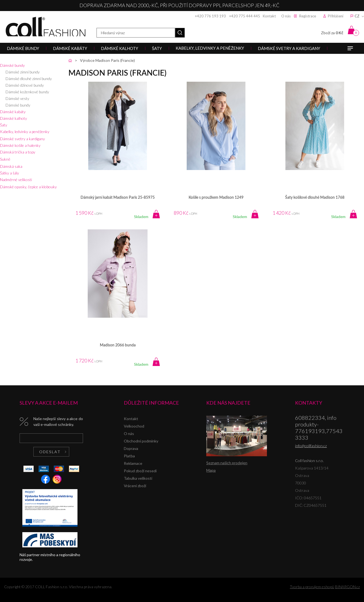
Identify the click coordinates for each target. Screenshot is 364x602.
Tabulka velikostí (138, 478)
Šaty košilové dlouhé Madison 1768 (315, 198)
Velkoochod (134, 426)
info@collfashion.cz (311, 446)
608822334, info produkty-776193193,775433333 (319, 428)
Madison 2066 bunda (118, 345)
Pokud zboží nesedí (140, 471)
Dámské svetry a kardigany (22, 139)
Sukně (5, 159)
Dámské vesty (17, 98)
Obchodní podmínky (141, 441)
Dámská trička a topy (18, 152)
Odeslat (50, 452)
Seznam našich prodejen (227, 463)
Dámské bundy (12, 65)
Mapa (211, 470)
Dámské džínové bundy (25, 85)
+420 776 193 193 (210, 16)
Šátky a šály (10, 173)
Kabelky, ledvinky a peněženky (25, 132)
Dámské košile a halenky (20, 145)
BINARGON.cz (347, 587)
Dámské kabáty (13, 112)
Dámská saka (11, 166)
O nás (286, 16)
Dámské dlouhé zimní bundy (29, 79)
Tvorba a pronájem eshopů (312, 587)
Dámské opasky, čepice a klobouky (28, 187)
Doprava (131, 448)
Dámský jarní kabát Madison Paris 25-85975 (118, 198)
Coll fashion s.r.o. (45, 27)
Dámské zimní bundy (23, 72)
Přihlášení (336, 16)
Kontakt (269, 16)
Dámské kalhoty (14, 118)
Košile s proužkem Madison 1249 (216, 198)
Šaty (4, 125)
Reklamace (133, 463)
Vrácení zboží (135, 486)
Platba (129, 456)
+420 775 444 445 (245, 16)
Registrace (308, 16)
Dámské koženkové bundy (27, 92)
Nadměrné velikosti (16, 180)
